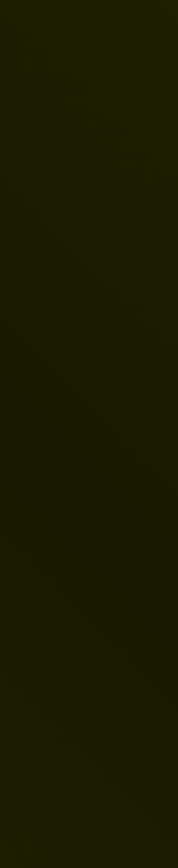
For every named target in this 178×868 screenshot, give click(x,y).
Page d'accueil (64, 549)
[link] (89, 194)
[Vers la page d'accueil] (34, 15)
